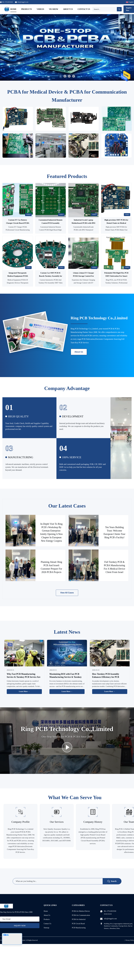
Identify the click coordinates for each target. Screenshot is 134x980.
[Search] (105, 9)
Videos (40, 9)
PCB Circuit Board (78, 924)
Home (13, 9)
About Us (68, 9)
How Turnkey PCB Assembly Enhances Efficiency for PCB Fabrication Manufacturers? (106, 677)
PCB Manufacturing (79, 928)
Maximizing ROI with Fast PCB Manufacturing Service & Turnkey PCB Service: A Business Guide (66, 677)
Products (27, 9)
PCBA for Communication (81, 915)
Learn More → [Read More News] (24, 691)
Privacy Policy (130, 940)
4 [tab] (74, 76)
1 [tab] (60, 76)
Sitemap (46, 928)
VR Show (54, 9)
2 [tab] (65, 76)
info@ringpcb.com (23, 2)
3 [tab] (69, 76)
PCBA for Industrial (79, 919)
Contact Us (84, 9)
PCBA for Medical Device (81, 911)
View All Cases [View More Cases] (67, 593)
